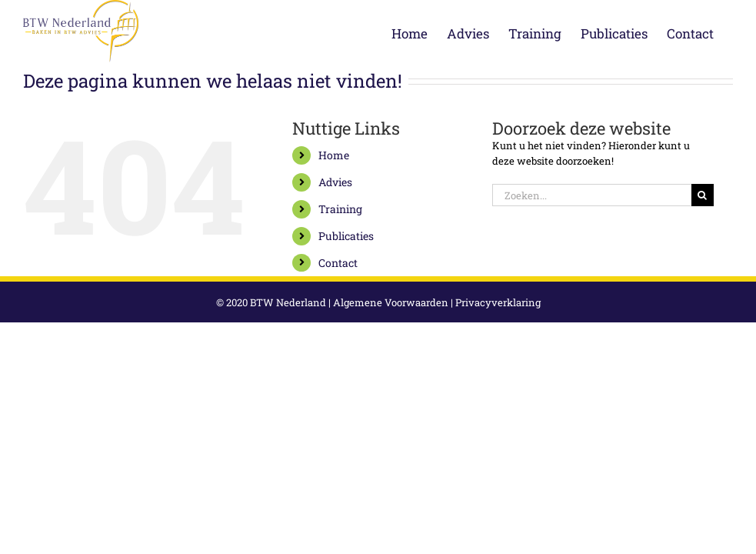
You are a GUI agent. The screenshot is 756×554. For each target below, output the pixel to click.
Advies (335, 182)
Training (340, 209)
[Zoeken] (703, 195)
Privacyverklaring (498, 302)
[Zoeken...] (592, 195)
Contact (338, 263)
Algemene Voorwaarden (391, 302)
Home (334, 155)
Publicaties (346, 236)
